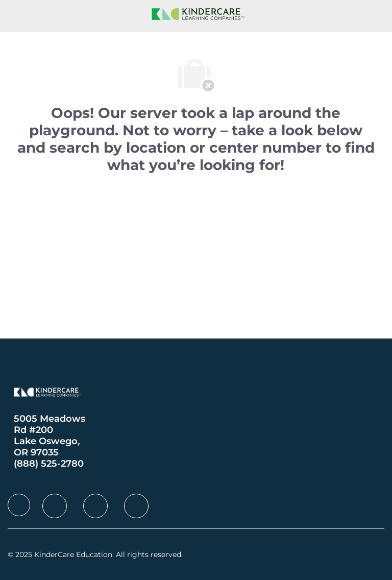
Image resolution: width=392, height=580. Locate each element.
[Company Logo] (196, 13)
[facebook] (19, 505)
